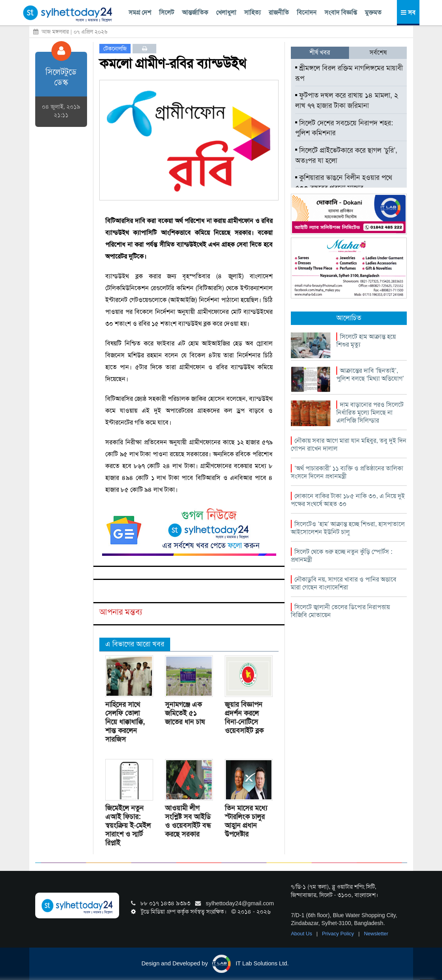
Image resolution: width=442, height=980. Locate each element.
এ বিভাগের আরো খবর (135, 644)
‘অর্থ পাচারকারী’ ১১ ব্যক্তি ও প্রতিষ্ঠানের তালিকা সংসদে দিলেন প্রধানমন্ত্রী (347, 472)
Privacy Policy (339, 934)
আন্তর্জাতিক (195, 12)
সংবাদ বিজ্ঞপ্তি (341, 12)
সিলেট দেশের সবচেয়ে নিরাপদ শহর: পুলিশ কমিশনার (344, 128)
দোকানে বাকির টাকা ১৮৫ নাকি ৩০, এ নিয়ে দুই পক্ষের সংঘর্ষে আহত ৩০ (348, 500)
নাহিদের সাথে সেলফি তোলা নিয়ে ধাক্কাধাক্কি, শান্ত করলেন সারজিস (125, 722)
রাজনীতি (279, 12)
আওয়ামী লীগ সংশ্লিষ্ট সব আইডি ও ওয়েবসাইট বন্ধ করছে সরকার (188, 821)
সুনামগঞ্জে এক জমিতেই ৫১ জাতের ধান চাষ (185, 713)
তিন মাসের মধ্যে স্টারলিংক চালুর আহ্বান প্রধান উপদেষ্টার (246, 821)
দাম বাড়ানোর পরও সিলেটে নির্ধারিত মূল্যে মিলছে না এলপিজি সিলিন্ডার (370, 413)
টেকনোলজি (115, 49)
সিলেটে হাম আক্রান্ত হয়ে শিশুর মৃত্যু (366, 341)
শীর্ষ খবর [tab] (320, 52)
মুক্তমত (373, 12)
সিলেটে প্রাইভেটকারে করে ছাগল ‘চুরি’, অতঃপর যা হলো (346, 155)
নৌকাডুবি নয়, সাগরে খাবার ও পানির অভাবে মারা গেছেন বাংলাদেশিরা (344, 583)
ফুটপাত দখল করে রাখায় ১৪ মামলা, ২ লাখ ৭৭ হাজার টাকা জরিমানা (347, 100)
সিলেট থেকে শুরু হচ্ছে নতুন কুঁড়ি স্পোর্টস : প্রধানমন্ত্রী (341, 556)
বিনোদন (307, 12)
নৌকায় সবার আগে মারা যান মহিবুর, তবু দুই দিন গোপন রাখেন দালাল (349, 445)
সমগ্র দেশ (140, 12)
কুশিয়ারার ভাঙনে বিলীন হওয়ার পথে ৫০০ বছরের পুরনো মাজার (344, 183)
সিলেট (167, 12)
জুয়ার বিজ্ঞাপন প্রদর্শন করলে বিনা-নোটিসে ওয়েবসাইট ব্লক (244, 718)
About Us (302, 934)
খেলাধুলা (226, 12)
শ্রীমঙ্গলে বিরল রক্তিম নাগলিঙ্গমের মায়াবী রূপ (349, 73)
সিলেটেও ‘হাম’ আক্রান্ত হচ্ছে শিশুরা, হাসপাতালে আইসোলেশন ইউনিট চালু (348, 528)
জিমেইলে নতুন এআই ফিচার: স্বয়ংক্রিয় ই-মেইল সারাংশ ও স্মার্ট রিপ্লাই (128, 825)
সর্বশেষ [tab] (378, 52)
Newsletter (376, 934)
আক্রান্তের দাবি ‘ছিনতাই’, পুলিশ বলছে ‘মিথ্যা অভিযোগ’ (370, 375)
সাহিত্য (252, 12)
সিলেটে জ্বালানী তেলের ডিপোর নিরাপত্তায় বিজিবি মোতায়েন (340, 611)
